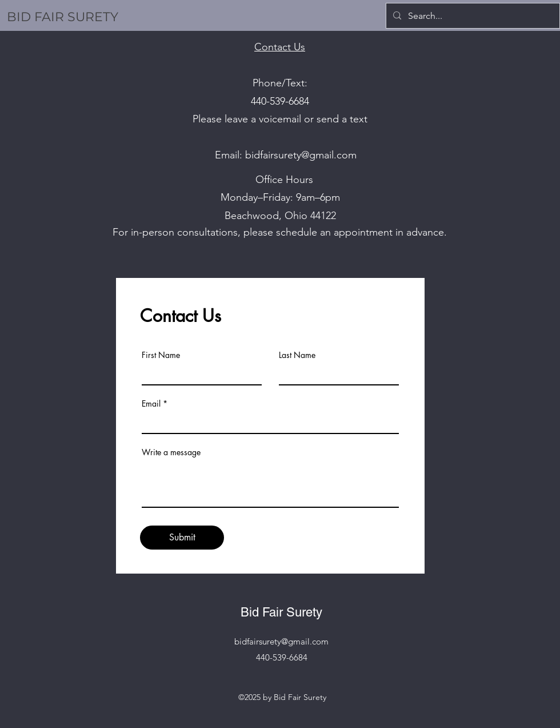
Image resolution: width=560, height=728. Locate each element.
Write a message (171, 452)
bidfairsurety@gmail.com (301, 155)
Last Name (297, 355)
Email (151, 404)
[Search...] (472, 16)
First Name (161, 355)
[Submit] (182, 538)
